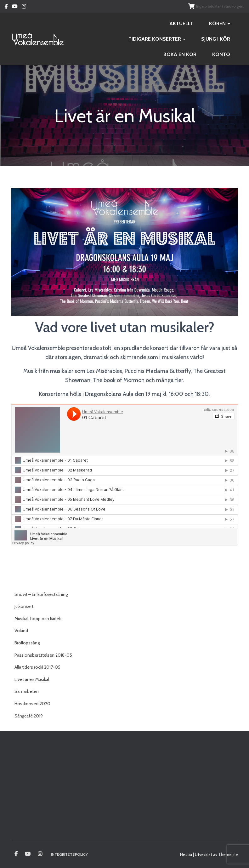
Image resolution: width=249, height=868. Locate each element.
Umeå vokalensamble (16, 854)
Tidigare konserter (157, 39)
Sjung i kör (216, 39)
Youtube (15, 7)
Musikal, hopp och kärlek (38, 619)
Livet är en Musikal (32, 679)
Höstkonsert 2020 (32, 704)
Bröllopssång (27, 643)
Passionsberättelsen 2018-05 (43, 655)
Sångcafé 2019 (29, 716)
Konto (221, 54)
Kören (220, 23)
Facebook (6, 7)
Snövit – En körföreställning (41, 594)
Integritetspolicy (69, 854)
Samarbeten (27, 691)
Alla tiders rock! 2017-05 (37, 667)
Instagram (24, 7)
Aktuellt (181, 23)
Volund (21, 631)
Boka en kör (180, 54)
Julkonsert (24, 606)
